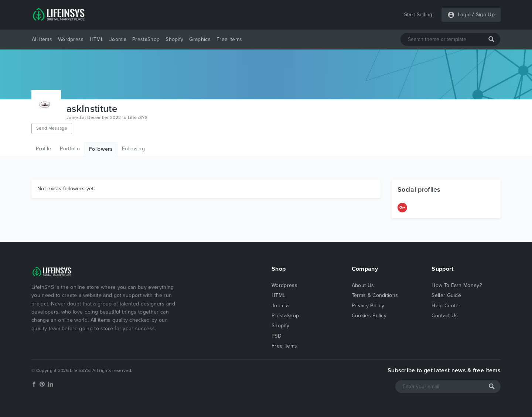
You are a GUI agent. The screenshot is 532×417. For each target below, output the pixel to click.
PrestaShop (146, 39)
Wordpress (71, 39)
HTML (97, 39)
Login (464, 15)
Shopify (174, 39)
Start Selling (418, 15)
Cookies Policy (369, 316)
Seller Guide (446, 295)
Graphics (200, 39)
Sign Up (485, 15)
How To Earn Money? (457, 285)
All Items (42, 39)
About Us (363, 285)
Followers (101, 149)
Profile (43, 149)
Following (133, 149)
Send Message (52, 128)
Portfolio (70, 149)
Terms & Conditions (375, 295)
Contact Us (445, 316)
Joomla (118, 39)
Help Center (446, 306)
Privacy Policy (368, 306)
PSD (277, 336)
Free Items (229, 39)
